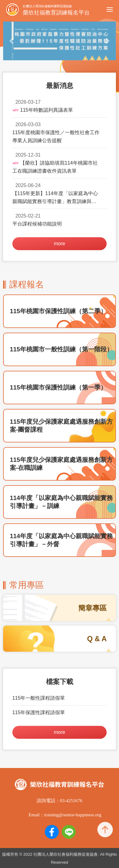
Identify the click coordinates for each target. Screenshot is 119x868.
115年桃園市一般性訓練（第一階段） (61, 349)
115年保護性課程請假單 (39, 712)
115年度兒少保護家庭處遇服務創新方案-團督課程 (61, 426)
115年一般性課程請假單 (39, 698)
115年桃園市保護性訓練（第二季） (58, 311)
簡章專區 (92, 608)
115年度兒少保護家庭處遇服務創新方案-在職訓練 (61, 464)
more (59, 244)
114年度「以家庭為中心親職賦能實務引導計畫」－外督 (61, 540)
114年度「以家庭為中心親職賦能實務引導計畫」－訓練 (61, 502)
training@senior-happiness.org (73, 815)
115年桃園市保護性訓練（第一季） (58, 387)
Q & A (97, 639)
